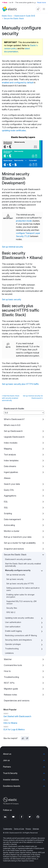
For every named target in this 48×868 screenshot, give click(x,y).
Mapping (8, 449)
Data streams (10, 466)
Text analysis (10, 455)
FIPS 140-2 (11, 612)
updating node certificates (14, 130)
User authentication (13, 622)
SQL (6, 508)
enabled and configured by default (18, 83)
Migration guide (11, 689)
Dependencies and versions (17, 701)
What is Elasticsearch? (14, 419)
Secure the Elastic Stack (15, 555)
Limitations (9, 653)
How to (7, 671)
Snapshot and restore (14, 549)
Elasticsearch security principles (18, 559)
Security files (12, 608)
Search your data (12, 484)
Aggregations (10, 496)
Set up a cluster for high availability (20, 543)
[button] (24, 754)
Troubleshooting (12, 649)
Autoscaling (9, 525)
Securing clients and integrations (18, 640)
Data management (12, 519)
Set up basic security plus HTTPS (20, 584)
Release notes (10, 695)
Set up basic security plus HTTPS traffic (20, 384)
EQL (6, 502)
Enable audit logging (13, 631)
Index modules (11, 443)
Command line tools (13, 665)
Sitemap (36, 829)
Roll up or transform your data (18, 537)
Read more (42, 2)
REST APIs (9, 683)
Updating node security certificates (19, 618)
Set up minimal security (16, 575)
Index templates (11, 460)
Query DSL (9, 490)
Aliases (7, 478)
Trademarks (8, 829)
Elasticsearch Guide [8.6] (25, 16)
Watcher (8, 659)
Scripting (8, 513)
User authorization (13, 627)
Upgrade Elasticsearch (14, 437)
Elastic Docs (7, 16)
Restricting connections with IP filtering (21, 636)
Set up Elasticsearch (13, 431)
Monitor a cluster (12, 531)
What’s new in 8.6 (12, 425)
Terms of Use (19, 829)
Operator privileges (13, 644)
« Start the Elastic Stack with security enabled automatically (11, 398)
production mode (24, 221)
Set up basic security (15, 579)
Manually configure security (18, 570)
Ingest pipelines (11, 472)
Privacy (28, 829)
